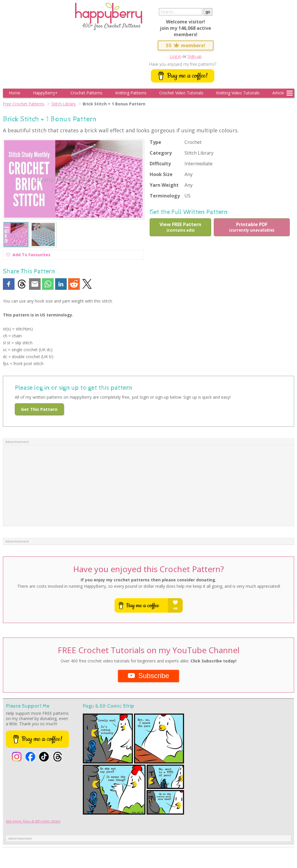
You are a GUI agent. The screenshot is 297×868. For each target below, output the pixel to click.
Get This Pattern (39, 409)
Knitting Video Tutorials (238, 93)
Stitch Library (64, 104)
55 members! (186, 45)
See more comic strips (33, 821)
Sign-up (195, 56)
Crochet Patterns (86, 93)
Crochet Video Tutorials (181, 93)
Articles (279, 93)
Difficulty (160, 164)
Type (155, 142)
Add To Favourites (28, 256)
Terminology (165, 196)
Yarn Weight (164, 185)
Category (161, 153)
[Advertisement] (148, 486)
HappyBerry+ (45, 93)
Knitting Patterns (131, 93)
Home (15, 93)
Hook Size (161, 174)
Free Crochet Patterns (24, 104)
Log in (175, 56)
